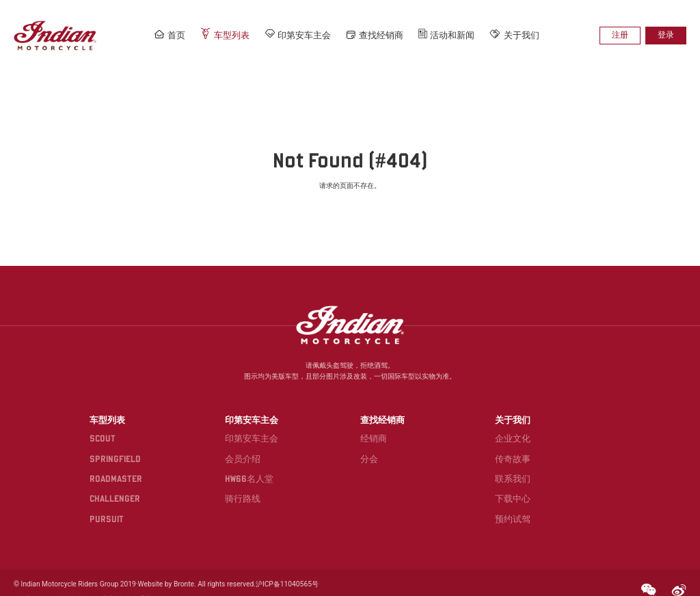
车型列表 (228, 35)
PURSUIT (112, 503)
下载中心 (509, 484)
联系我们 (509, 464)
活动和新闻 (446, 35)
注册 (623, 35)
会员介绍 (246, 445)
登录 (667, 35)
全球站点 (106, 581)
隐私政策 (69, 581)
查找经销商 (376, 35)
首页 (173, 34)
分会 (368, 445)
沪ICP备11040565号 (279, 566)
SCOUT (109, 425)
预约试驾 (509, 503)
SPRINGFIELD (121, 445)
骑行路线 (246, 484)
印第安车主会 (299, 35)
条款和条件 (29, 581)
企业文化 (509, 425)
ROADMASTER (121, 464)
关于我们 (514, 34)
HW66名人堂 (252, 464)
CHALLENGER (121, 484)
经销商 (373, 425)
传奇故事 (509, 445)
